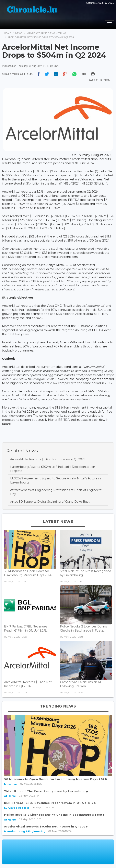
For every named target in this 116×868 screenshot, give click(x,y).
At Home (10, 796)
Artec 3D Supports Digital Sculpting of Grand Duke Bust (50, 502)
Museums (11, 784)
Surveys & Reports (17, 808)
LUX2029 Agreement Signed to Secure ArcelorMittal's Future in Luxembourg (55, 480)
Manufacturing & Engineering (46, 33)
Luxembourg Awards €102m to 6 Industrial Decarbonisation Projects (53, 469)
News (19, 33)
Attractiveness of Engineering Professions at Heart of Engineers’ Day (56, 492)
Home (8, 33)
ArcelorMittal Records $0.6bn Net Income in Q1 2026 (48, 459)
